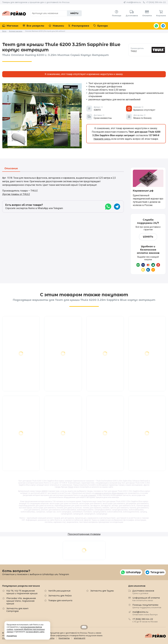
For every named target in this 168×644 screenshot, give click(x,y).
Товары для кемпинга (60, 600)
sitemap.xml (80, 638)
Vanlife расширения (59, 591)
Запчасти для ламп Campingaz (17, 610)
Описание (11, 169)
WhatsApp (156, 26)
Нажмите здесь (102, 139)
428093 (44, 491)
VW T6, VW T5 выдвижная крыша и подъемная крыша (22, 592)
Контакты (64, 638)
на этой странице (88, 495)
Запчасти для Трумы (102, 591)
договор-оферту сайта (35, 632)
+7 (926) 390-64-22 (156, 2)
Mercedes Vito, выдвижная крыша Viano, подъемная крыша (21, 601)
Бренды (101, 26)
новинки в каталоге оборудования (109, 493)
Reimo (14, 13)
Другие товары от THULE (16, 194)
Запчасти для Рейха (60, 596)
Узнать (148, 237)
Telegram (163, 26)
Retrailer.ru (84, 627)
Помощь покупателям (147, 606)
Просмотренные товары (84, 534)
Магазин (10, 26)
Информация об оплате (146, 599)
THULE (70, 487)
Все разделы (33, 26)
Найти (74, 13)
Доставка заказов (143, 592)
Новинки (56, 26)
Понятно (12, 636)
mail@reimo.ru (134, 2)
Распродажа (79, 26)
